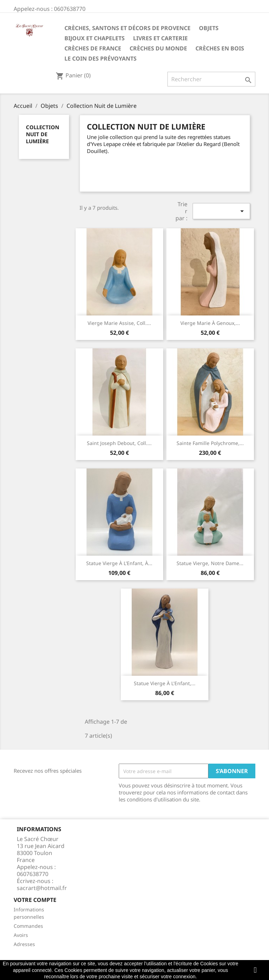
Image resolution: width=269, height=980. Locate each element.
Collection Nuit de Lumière (43, 134)
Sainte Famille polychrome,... (210, 443)
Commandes (28, 926)
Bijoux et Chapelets (95, 38)
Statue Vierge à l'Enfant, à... (119, 563)
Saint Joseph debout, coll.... (119, 443)
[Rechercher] (211, 79)
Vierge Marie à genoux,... (210, 323)
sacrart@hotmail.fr (42, 888)
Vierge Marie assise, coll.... (119, 323)
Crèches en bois (220, 48)
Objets (209, 28)
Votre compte (35, 900)
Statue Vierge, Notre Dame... (210, 563)
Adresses (24, 944)
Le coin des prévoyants (101, 58)
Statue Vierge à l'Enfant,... (165, 683)
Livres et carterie (160, 38)
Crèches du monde (158, 48)
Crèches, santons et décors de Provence (127, 28)
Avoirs (21, 935)
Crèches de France (93, 48)
